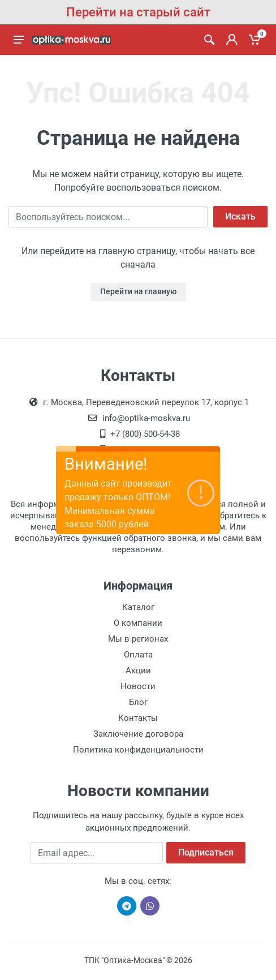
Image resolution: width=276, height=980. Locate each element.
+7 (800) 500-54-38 (145, 434)
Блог (138, 702)
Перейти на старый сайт (138, 12)
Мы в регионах (138, 639)
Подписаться (206, 852)
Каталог (138, 607)
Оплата (138, 655)
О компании (138, 623)
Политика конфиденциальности (138, 750)
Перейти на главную (138, 291)
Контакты (138, 718)
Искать (240, 216)
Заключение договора (138, 734)
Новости (138, 686)
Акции (138, 670)
